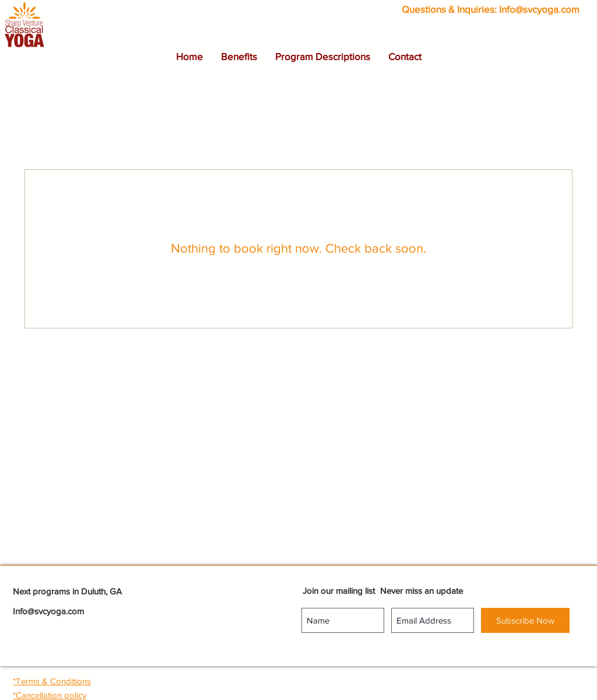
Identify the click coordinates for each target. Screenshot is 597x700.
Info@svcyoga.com (539, 9)
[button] (239, 57)
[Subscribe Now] (525, 620)
